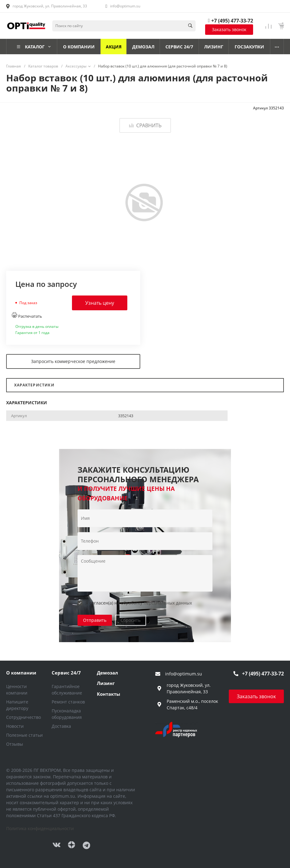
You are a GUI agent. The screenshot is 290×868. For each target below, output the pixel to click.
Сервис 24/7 (66, 673)
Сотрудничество (24, 717)
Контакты (109, 694)
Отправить (95, 620)
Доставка (61, 726)
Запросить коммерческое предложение (73, 361)
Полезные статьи (24, 735)
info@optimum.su (125, 6)
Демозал (107, 673)
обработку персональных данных (156, 603)
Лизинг (106, 683)
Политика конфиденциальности (40, 828)
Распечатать (27, 316)
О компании (21, 673)
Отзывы (15, 744)
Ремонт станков (68, 702)
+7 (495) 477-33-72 (232, 21)
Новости (15, 726)
